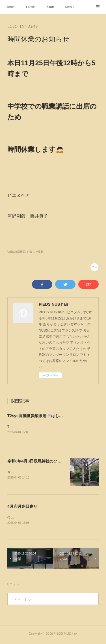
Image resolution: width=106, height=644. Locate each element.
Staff (50, 7)
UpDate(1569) (16, 252)
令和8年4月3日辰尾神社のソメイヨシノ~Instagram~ (54, 462)
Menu (70, 7)
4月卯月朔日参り (22, 507)
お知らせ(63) (35, 252)
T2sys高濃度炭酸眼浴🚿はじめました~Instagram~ (53, 416)
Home (10, 7)
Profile (31, 7)
